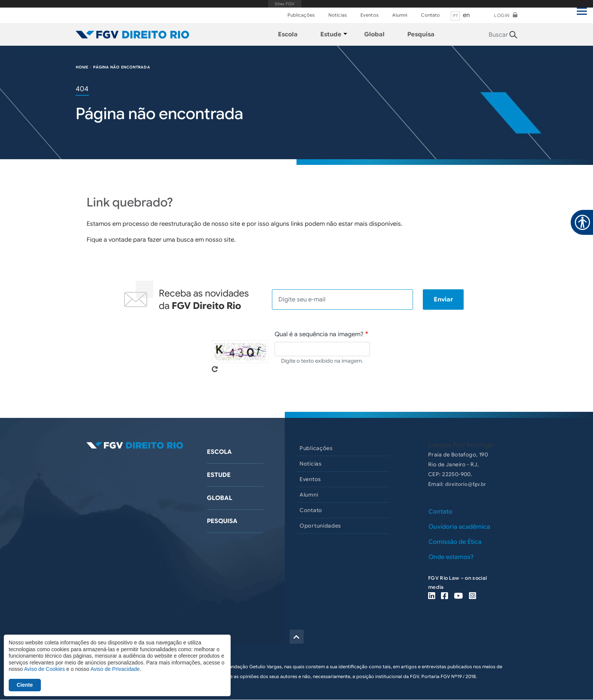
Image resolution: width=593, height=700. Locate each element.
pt (456, 16)
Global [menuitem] (374, 34)
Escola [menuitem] (288, 34)
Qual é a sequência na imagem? (319, 334)
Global (220, 498)
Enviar (443, 300)
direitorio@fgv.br (466, 484)
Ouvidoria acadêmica (459, 527)
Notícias (338, 15)
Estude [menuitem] (331, 34)
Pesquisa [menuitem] (421, 34)
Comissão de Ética (455, 542)
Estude (219, 475)
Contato (430, 15)
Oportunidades (320, 526)
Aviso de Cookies (44, 669)
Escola (219, 452)
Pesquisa (222, 521)
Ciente (25, 685)
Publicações (301, 15)
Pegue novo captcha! (215, 369)
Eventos (369, 15)
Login (502, 15)
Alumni (400, 15)
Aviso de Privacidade (115, 669)
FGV (285, 4)
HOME (82, 67)
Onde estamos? (451, 557)
